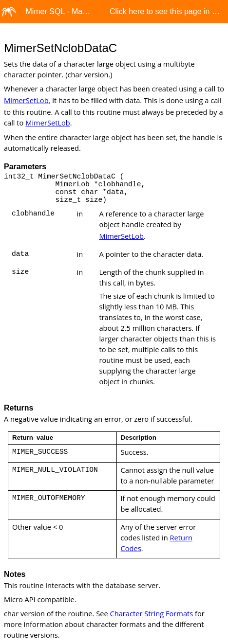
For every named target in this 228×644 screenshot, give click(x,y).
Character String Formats (152, 613)
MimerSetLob (26, 100)
